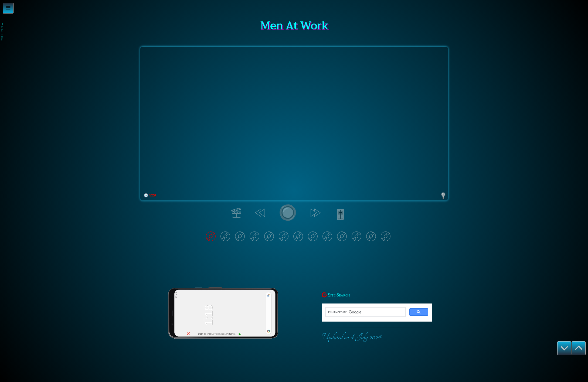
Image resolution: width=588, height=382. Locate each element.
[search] (365, 312)
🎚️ (340, 215)
